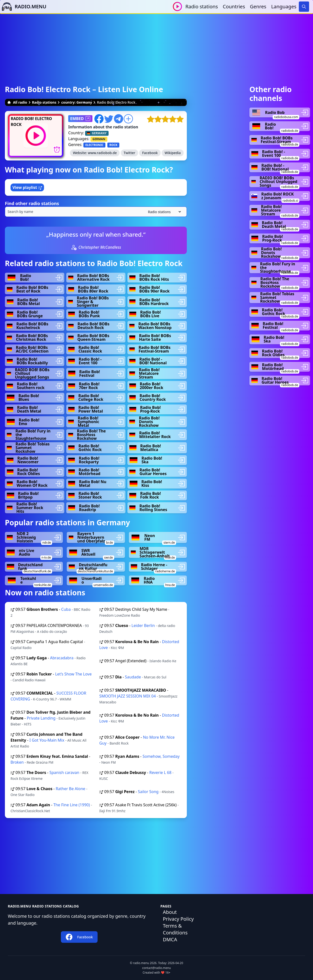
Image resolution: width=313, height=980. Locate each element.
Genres (258, 6)
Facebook (150, 153)
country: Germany (77, 102)
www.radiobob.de (102, 153)
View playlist (27, 187)
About (170, 912)
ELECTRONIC (94, 145)
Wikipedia (173, 153)
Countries (234, 6)
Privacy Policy (178, 919)
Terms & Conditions (175, 929)
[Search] (304, 7)
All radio (17, 102)
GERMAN (99, 139)
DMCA (170, 939)
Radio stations (202, 6)
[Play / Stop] (177, 6)
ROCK (113, 145)
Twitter (129, 153)
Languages (284, 6)
